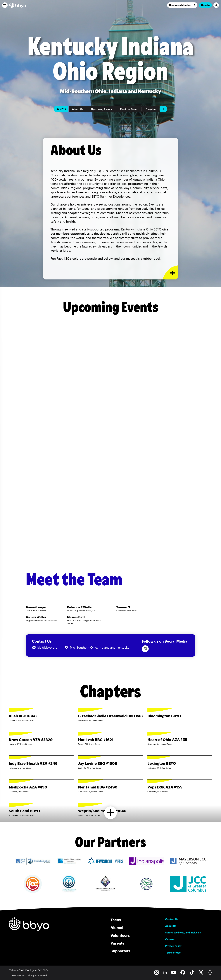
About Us (78, 109)
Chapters (151, 109)
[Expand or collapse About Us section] (170, 273)
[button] (5, 5)
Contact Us (172, 919)
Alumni (117, 928)
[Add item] (164, 109)
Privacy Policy (173, 946)
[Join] (182, 5)
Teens (116, 920)
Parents (117, 943)
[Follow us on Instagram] (145, 649)
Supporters (120, 951)
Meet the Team (129, 109)
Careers (170, 939)
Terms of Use (173, 953)
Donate (205, 5)
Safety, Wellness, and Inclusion (183, 933)
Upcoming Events (102, 109)
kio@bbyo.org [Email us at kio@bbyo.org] (47, 647)
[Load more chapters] (111, 813)
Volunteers (120, 935)
